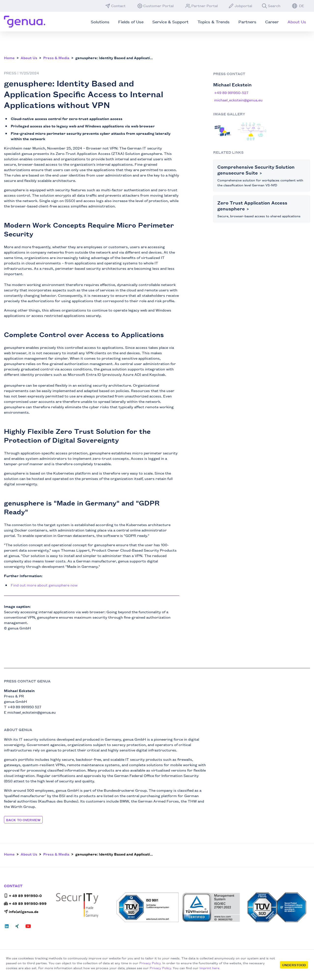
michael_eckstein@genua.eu (238, 100)
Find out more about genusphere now (44, 585)
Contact (115, 6)
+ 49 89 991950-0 (23, 895)
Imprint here (209, 968)
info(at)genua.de (21, 911)
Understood (294, 965)
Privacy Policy (150, 963)
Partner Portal (202, 6)
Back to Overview (23, 820)
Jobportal (240, 6)
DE (298, 6)
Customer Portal (156, 6)
